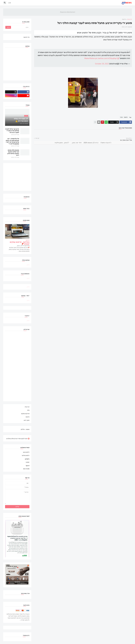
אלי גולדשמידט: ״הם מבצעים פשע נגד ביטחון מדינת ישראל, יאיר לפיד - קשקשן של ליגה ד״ (12, 141)
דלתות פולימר (26, 455)
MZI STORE (26, 469)
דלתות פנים (26, 452)
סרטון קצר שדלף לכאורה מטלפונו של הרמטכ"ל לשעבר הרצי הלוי (12, 131)
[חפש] (20, 27)
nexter (28, 462)
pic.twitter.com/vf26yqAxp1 (106, 58)
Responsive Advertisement (67, 12)
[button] (9, 3)
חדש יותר (128, 138)
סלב (28, 410)
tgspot (28, 466)
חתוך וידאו (27, 420)
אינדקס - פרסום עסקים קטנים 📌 (20, 243)
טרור (121, 117)
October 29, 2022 (102, 64)
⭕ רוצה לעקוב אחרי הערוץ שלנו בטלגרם (18, 438)
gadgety (27, 459)
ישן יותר (37, 138)
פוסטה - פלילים (25, 429)
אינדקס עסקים (25, 414)
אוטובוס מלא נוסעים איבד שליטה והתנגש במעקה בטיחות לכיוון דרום (13, 153)
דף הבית (130, 19)
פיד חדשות (26, 37)
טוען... (28, 265)
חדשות (124, 19)
